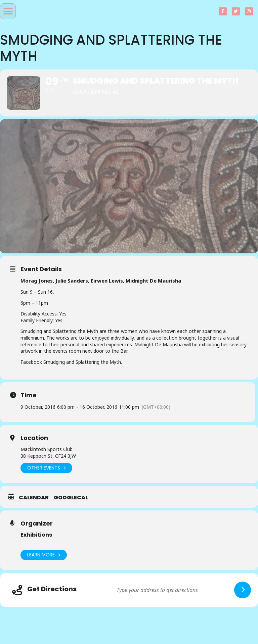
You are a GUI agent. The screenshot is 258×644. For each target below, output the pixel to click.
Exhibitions (36, 535)
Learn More (44, 555)
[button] (8, 11)
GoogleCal (71, 498)
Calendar (34, 498)
